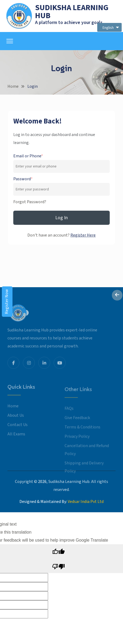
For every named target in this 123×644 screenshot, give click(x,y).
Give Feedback (77, 422)
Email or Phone (28, 156)
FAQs (69, 413)
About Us (16, 420)
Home (13, 86)
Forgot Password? (30, 202)
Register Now (7, 302)
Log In (61, 218)
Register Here (83, 235)
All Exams (16, 439)
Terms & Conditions (82, 431)
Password (23, 179)
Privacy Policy (77, 441)
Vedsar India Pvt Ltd (86, 502)
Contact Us (18, 429)
